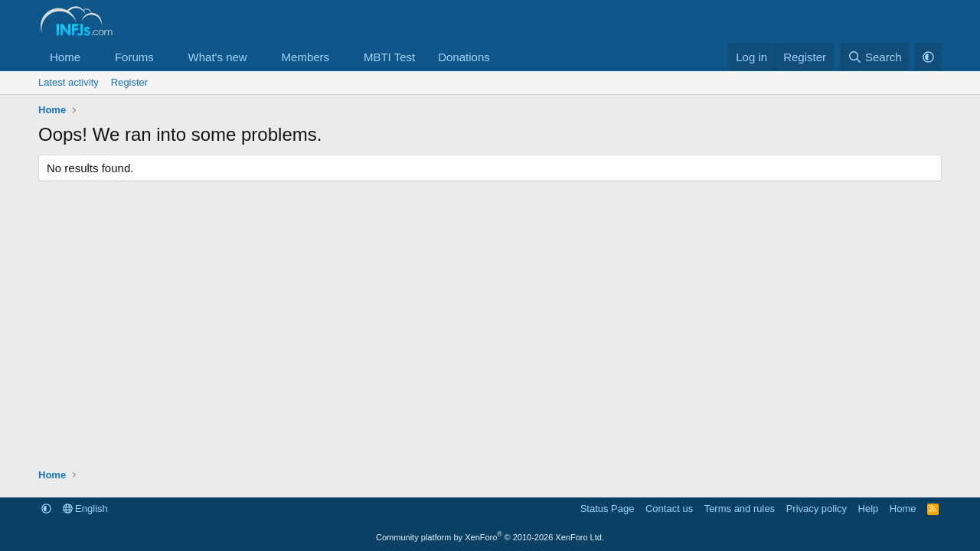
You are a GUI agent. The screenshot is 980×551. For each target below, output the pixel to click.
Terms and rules (740, 509)
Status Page (608, 509)
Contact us (669, 509)
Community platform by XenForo (490, 537)
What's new (218, 57)
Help (869, 509)
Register (129, 82)
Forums (134, 57)
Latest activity (69, 82)
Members (306, 57)
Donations (464, 57)
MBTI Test (389, 57)
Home (65, 57)
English (85, 509)
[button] (93, 57)
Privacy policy (817, 509)
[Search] (875, 57)
